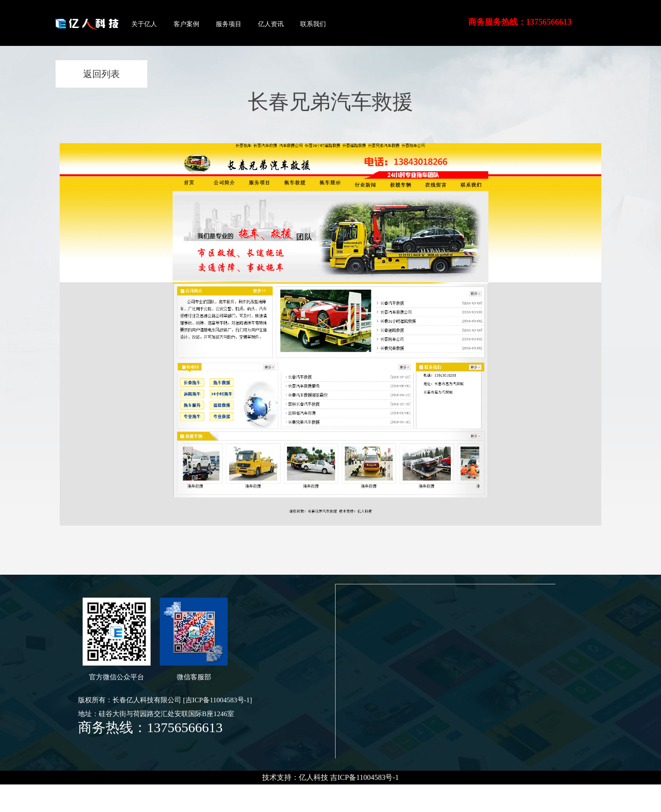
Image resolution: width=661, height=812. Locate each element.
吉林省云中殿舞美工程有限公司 (571, 791)
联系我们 (313, 24)
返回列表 (101, 74)
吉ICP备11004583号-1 (364, 777)
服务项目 (229, 24)
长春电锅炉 (454, 791)
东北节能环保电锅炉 (341, 791)
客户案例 (186, 24)
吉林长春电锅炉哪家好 (266, 791)
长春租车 (99, 791)
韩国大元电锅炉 (405, 791)
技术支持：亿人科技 (295, 777)
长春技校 (17, 791)
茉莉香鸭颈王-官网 (146, 791)
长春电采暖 (496, 791)
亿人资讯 (271, 24)
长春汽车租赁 (61, 791)
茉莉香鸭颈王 (206, 791)
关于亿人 (144, 24)
